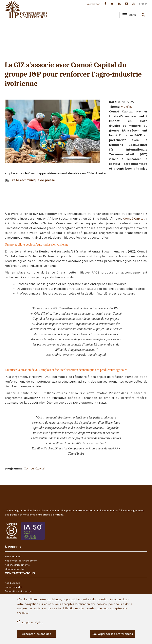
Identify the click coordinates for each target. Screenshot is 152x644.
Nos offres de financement (21, 561)
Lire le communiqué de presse (32, 180)
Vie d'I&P (127, 107)
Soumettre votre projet (19, 591)
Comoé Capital (134, 219)
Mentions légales (15, 569)
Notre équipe (13, 557)
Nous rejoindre (14, 587)
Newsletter (93, 4)
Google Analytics (32, 622)
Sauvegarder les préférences (113, 634)
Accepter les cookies (37, 634)
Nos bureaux (12, 583)
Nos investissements (17, 565)
